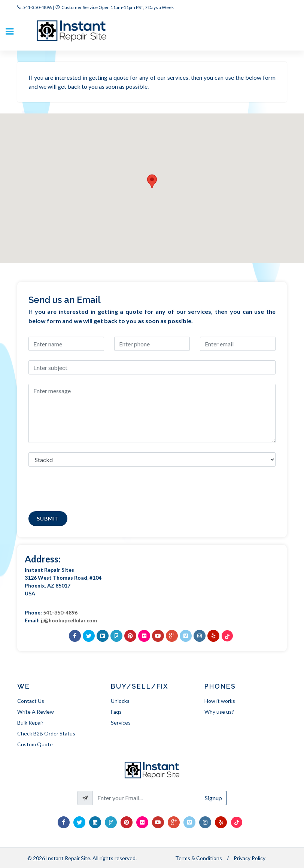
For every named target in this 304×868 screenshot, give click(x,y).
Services (121, 723)
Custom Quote (35, 744)
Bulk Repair (30, 723)
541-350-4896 (37, 7)
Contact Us (31, 701)
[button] (152, 181)
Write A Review (36, 712)
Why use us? (219, 712)
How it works (220, 701)
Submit (48, 518)
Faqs (116, 712)
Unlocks (120, 701)
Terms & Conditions (199, 858)
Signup (213, 798)
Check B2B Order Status (46, 733)
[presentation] (85, 487)
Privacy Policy (250, 858)
